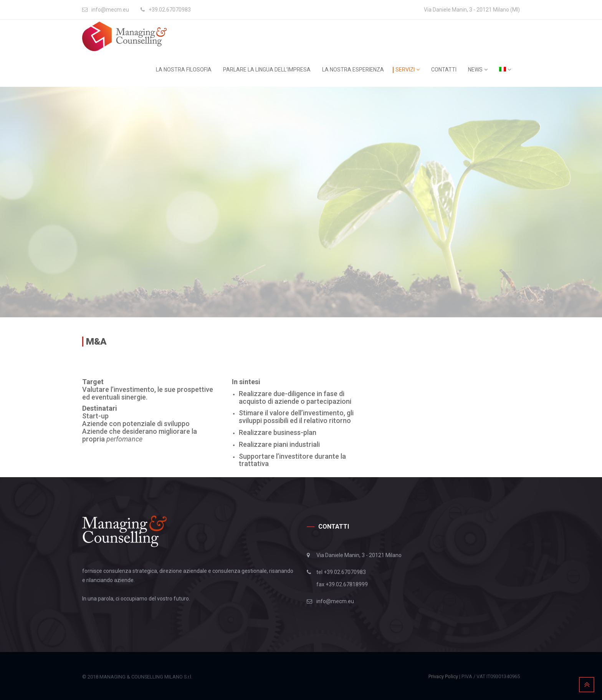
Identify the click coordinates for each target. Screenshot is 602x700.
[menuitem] (508, 70)
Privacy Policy (443, 676)
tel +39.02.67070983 (341, 572)
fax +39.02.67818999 (342, 584)
